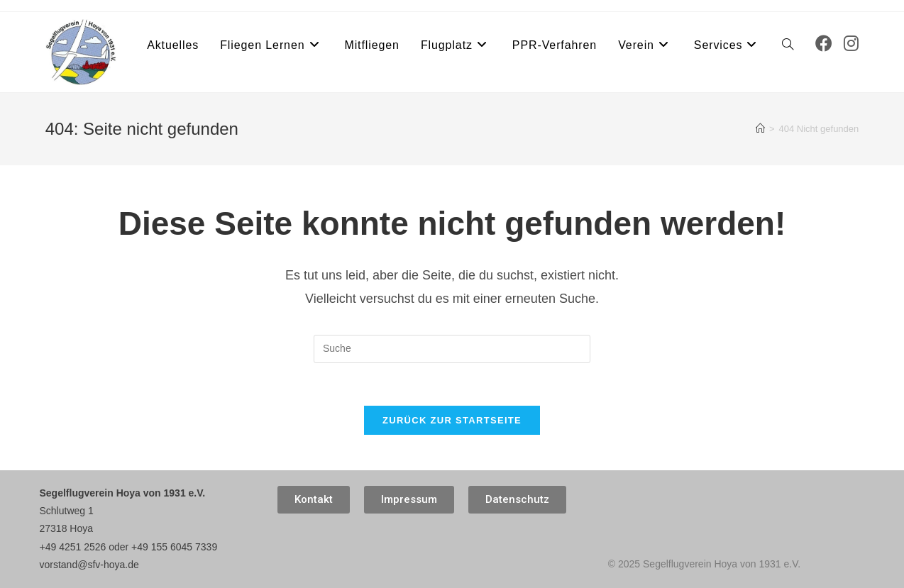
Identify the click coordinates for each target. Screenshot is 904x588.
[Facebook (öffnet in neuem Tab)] (824, 44)
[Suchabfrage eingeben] (452, 349)
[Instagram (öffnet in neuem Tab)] (851, 44)
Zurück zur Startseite (452, 420)
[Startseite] (760, 129)
